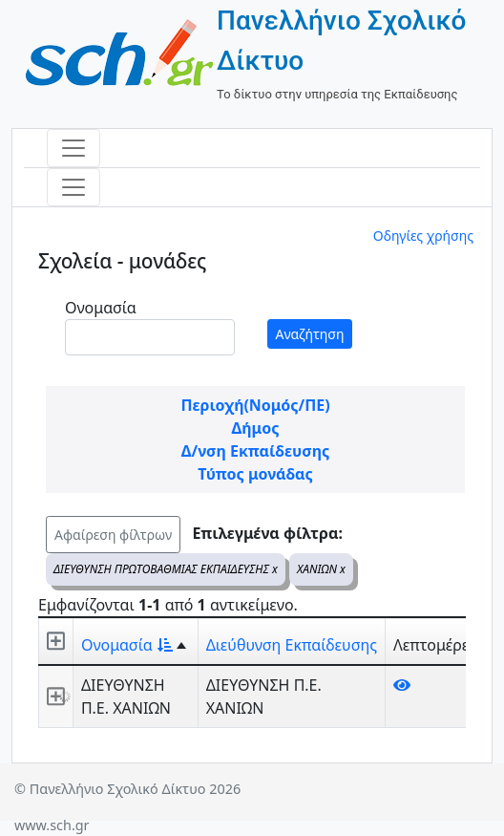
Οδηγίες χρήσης (423, 236)
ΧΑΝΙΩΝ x (321, 569)
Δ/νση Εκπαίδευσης (255, 451)
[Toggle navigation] (73, 148)
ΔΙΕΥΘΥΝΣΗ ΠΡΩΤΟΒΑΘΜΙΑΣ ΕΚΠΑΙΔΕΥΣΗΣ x (166, 569)
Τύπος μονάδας (255, 474)
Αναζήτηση (310, 334)
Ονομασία (101, 308)
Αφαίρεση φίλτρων (113, 535)
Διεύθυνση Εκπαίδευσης (292, 645)
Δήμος (256, 428)
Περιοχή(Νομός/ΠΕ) (255, 405)
